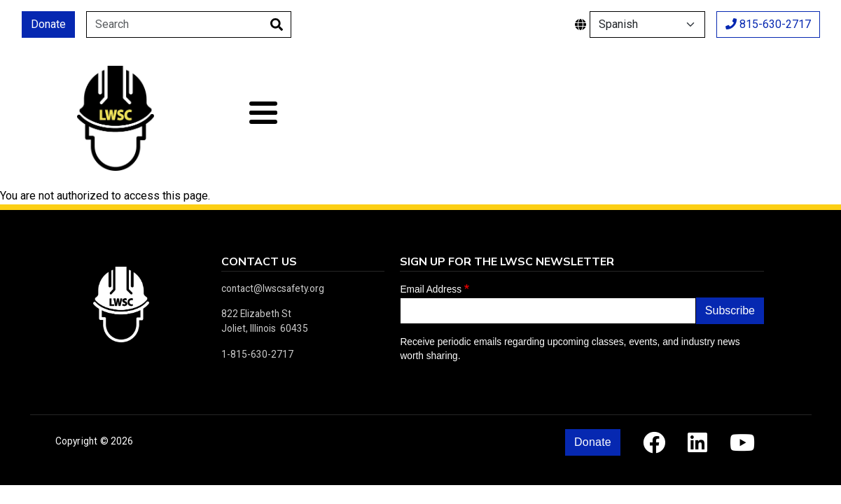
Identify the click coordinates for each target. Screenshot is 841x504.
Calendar (538, 118)
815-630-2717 (768, 24)
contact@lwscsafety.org (273, 288)
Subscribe (730, 310)
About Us (285, 118)
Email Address (431, 289)
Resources (633, 118)
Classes (412, 118)
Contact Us (774, 118)
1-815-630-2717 (257, 354)
